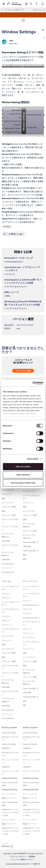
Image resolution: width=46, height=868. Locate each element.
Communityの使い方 (31, 542)
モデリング (6, 598)
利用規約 (32, 856)
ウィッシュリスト (9, 794)
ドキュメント (7, 494)
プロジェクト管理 (9, 507)
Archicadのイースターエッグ (19, 258)
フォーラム (7, 581)
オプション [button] (38, 10)
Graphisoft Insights (9, 733)
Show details (33, 459)
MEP (25, 555)
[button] (23, 66)
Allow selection (23, 475)
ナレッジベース (30, 581)
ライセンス (10, 274)
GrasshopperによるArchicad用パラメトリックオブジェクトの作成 (23, 281)
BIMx (8, 296)
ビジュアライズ (8, 490)
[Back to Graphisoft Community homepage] (14, 4)
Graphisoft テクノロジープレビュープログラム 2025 (10, 812)
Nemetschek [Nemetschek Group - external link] (20, 864)
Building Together (9, 727)
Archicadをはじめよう (15, 262)
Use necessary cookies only (23, 483)
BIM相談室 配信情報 (9, 778)
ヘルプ (37, 4)
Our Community (8, 564)
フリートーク (7, 568)
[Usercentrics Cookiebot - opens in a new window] (33, 383)
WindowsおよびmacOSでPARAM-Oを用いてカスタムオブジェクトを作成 (23, 303)
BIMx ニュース (12, 292)
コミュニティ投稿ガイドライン (22, 859)
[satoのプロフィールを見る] (11, 41)
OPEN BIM (6, 541)
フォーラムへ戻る (23, 371)
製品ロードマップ (9, 798)
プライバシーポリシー (18, 856)
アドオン (7, 227)
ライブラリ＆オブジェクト (16, 287)
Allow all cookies (23, 467)
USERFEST (6, 748)
